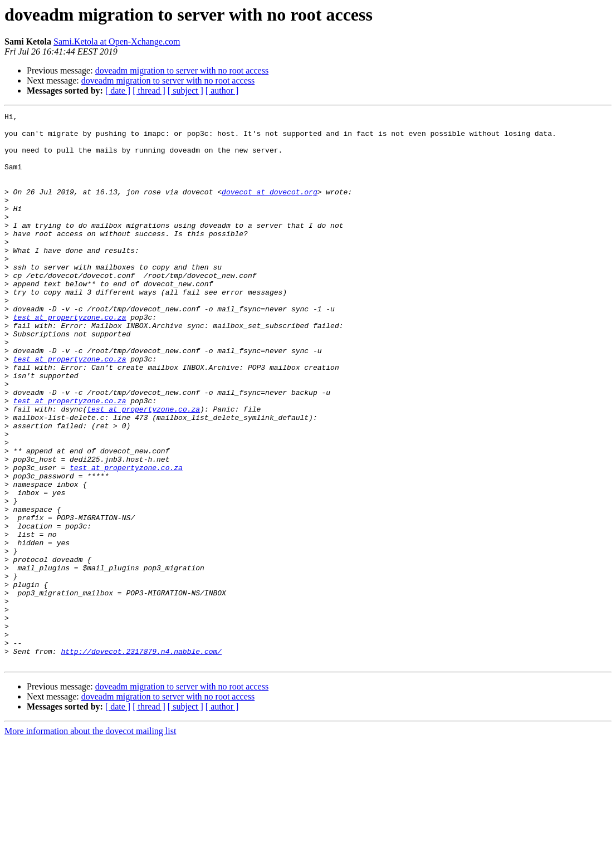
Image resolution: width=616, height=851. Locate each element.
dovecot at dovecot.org (270, 208)
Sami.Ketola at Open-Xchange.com (117, 41)
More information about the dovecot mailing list (90, 841)
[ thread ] (149, 91)
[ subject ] (185, 91)
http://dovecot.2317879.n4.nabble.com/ (141, 760)
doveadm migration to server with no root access (182, 70)
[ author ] (222, 91)
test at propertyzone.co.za (70, 359)
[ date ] (118, 91)
